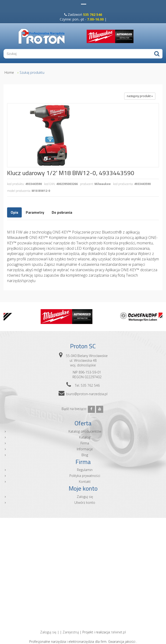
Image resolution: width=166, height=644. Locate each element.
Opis (14, 212)
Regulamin (85, 470)
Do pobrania (62, 212)
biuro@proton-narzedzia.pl (87, 394)
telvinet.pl (119, 632)
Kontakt (85, 482)
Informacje (85, 449)
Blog (85, 455)
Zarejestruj (71, 632)
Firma (85, 443)
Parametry (35, 212)
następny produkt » (140, 96)
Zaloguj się (85, 497)
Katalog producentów (85, 431)
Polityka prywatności (85, 476)
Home (9, 72)
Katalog (85, 437)
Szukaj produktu (32, 72)
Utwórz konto (85, 502)
